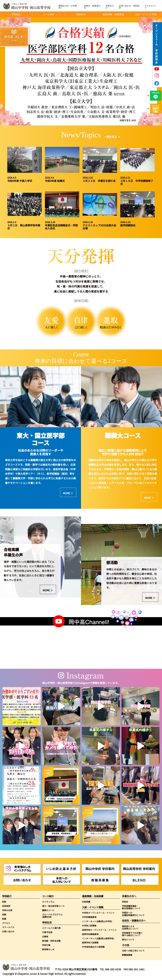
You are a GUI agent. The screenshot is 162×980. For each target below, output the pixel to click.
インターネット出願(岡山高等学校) (98, 938)
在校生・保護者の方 (92, 7)
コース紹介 (48, 896)
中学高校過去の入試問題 (93, 947)
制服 (4, 919)
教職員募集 (127, 955)
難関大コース (48, 910)
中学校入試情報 (89, 926)
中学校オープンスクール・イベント (98, 913)
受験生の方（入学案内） (68, 7)
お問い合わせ (8, 931)
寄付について (128, 940)
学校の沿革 (7, 910)
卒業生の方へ (129, 896)
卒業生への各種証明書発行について (133, 914)
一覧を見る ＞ (112, 137)
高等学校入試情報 (90, 943)
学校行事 (46, 945)
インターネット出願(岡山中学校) (97, 921)
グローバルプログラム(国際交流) (52, 916)
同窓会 (125, 902)
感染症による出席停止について (130, 927)
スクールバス (8, 927)
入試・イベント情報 (93, 907)
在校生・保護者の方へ (134, 921)
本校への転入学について (133, 951)
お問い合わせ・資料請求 (129, 7)
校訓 (4, 902)
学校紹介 (7, 896)
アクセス (6, 923)
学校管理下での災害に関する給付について (132, 934)
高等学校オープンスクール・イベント (99, 930)
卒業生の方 (110, 7)
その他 (126, 945)
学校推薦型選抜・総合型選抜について (131, 907)
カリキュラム (48, 902)
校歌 (4, 915)
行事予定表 (47, 932)
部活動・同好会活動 (51, 941)
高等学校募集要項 (90, 934)
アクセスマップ (151, 7)
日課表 (45, 937)
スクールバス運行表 (51, 928)
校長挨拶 (6, 906)
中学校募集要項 (89, 917)
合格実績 (86, 902)
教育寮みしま (48, 949)
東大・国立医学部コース (53, 906)
